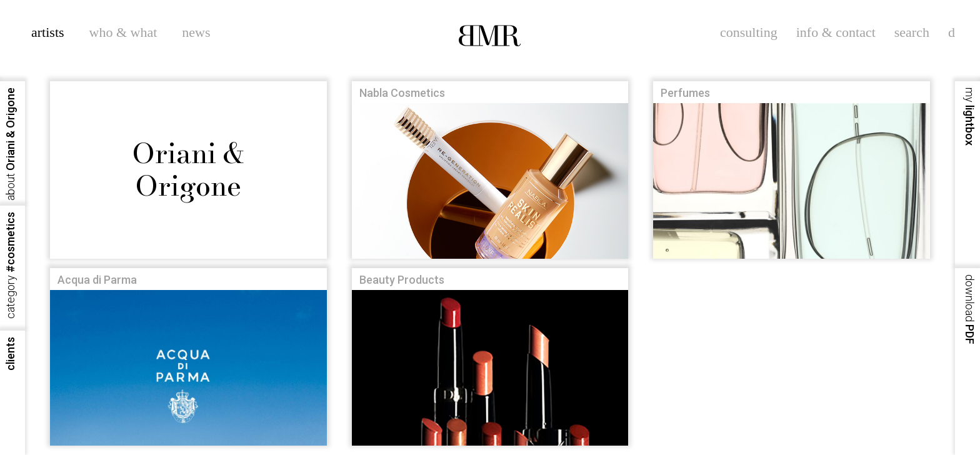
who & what (123, 32)
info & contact (836, 32)
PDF (970, 309)
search (912, 32)
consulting (749, 32)
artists (48, 32)
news (196, 32)
